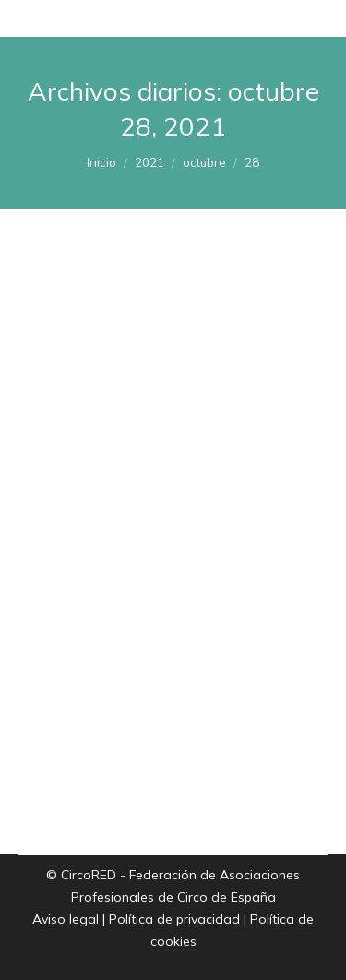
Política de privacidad (174, 919)
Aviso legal (66, 919)
